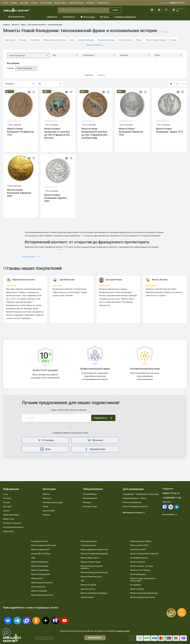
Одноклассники (95, 449)
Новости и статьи (76, 3)
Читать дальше (31, 257)
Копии (46, 506)
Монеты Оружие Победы (141, 541)
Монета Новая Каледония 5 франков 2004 (19, 193)
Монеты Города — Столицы (142, 566)
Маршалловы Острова (55, 40)
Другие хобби (49, 511)
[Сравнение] (159, 10)
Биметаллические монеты (42, 595)
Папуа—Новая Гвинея (156, 40)
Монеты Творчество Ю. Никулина (144, 554)
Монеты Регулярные (40, 566)
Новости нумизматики (132, 502)
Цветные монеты (88, 589)
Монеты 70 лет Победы (140, 570)
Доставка (24, 3)
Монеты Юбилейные (40, 562)
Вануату (23, 40)
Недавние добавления (125, 17)
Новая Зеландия (86, 40)
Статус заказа (46, 3)
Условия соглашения (12, 523)
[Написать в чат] (6, 633)
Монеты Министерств (90, 558)
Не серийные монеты (139, 558)
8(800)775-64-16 (173, 3)
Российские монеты (39, 541)
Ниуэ (72, 40)
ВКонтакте (95, 440)
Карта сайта (8, 531)
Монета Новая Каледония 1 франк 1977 (169, 130)
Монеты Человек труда (91, 562)
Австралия (10, 40)
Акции (105, 17)
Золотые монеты (38, 587)
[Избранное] (166, 10)
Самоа (173, 40)
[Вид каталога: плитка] (171, 84)
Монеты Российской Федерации (94, 554)
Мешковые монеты (89, 541)
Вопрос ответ (61, 3)
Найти (115, 10)
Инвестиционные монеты (42, 583)
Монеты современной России (44, 545)
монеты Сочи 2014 (138, 550)
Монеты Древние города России (95, 550)
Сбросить (89, 75)
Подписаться (103, 418)
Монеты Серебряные (40, 570)
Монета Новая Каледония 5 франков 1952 (131, 132)
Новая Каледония (106, 40)
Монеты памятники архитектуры (144, 593)
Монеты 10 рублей (39, 591)
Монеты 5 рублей (138, 562)
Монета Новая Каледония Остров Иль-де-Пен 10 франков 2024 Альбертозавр (95, 133)
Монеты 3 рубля (137, 589)
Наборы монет (37, 578)
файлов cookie (124, 631)
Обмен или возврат (11, 515)
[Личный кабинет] (152, 10)
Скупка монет (103, 3)
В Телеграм (45, 440)
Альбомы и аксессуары (53, 502)
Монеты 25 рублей (89, 585)
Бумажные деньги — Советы (135, 498)
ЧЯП (82, 581)
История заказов (90, 498)
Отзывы (14, 3)
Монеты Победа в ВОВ (41, 574)
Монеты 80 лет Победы (41, 554)
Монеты (52, 17)
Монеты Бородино (138, 574)
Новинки (47, 515)
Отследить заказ (90, 506)
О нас (5, 3)
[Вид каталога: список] (177, 84)
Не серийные (136, 585)
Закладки (87, 502)
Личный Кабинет (90, 494)
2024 (33, 558)
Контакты (90, 3)
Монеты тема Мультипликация (94, 593)
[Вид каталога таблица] (184, 84)
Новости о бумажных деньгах (135, 506)
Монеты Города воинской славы (94, 572)
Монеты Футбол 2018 (139, 545)
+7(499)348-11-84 (172, 498)
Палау (139, 40)
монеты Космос (87, 597)
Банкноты (69, 17)
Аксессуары (88, 17)
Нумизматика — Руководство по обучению (141, 494)
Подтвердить (95, 638)
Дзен (45, 449)
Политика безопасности (13, 527)
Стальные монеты (88, 545)
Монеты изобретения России (143, 597)
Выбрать (101, 75)
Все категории (17, 17)
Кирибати (35, 40)
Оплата (34, 3)
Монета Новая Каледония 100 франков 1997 (20, 132)
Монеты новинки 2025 (40, 550)
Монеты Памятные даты (91, 577)
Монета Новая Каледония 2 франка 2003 (56, 198)
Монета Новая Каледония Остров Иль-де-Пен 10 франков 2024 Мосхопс (58, 133)
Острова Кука (125, 40)
